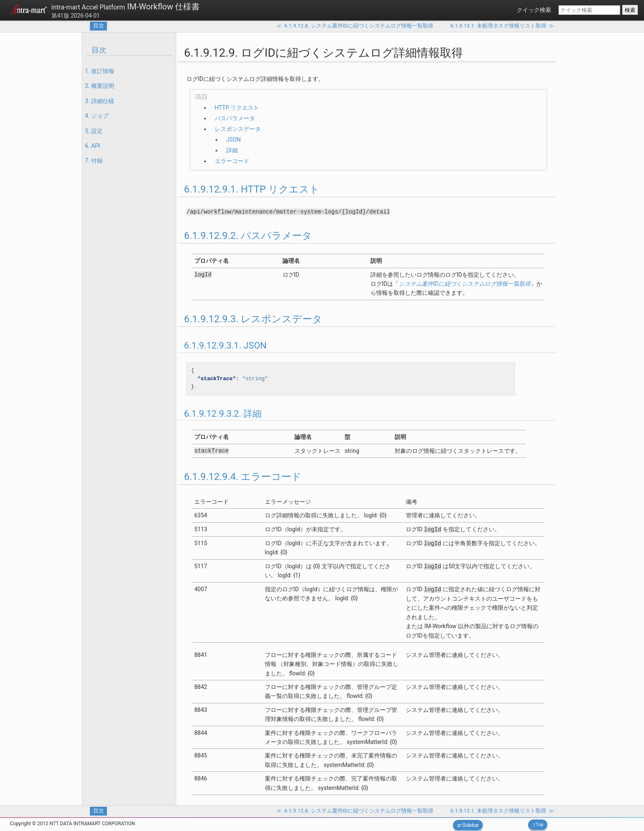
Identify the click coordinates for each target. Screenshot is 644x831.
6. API (93, 146)
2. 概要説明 (100, 86)
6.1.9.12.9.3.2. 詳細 (223, 414)
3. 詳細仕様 (100, 101)
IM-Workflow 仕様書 (125, 7)
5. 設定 (94, 131)
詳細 (232, 150)
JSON (234, 140)
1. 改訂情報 (100, 71)
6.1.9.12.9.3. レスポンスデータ (253, 319)
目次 (99, 26)
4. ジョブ (97, 116)
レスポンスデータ (238, 129)
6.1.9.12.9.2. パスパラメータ (248, 236)
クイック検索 (534, 10)
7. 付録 (94, 161)
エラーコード (232, 161)
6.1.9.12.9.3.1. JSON (225, 345)
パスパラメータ (235, 118)
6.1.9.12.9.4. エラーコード (243, 477)
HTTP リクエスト (237, 108)
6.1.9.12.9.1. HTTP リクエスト (252, 189)
